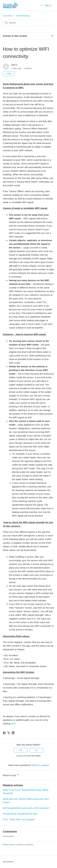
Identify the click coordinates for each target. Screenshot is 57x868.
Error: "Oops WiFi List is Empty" (19, 819)
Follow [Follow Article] (9, 74)
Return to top (11, 775)
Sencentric (8, 16)
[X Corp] (9, 733)
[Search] (29, 23)
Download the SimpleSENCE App (20, 814)
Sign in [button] (48, 5)
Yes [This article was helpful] (21, 750)
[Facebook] (4, 733)
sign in (12, 845)
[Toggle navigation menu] (41, 5)
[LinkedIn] (13, 733)
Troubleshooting (23, 16)
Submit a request (40, 765)
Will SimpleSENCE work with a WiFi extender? (26, 808)
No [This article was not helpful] (36, 750)
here (13, 724)
